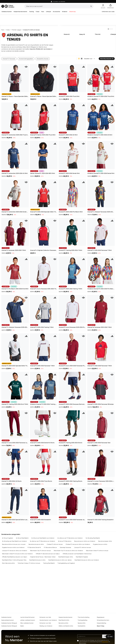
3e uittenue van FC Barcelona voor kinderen (42, 541)
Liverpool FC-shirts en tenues (83, 547)
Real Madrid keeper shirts (66, 557)
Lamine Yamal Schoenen (27, 617)
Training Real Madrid (49, 563)
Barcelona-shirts (63, 623)
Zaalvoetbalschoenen (8, 620)
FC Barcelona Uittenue (50, 547)
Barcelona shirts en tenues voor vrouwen (14, 544)
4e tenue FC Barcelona (65, 541)
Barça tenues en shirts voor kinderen (85, 541)
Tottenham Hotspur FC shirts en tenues (29, 563)
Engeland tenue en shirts (100, 544)
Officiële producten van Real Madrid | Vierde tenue (77, 554)
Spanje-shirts (82, 623)
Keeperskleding (101, 623)
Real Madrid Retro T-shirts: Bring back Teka (14, 560)
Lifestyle (48, 12)
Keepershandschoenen (20, 12)
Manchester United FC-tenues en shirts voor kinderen (17, 554)
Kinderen (65, 12)
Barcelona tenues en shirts (36, 544)
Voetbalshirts (82, 626)
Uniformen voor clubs (108, 12)
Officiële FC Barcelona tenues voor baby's (48, 554)
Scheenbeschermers (103, 620)
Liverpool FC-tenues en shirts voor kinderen (15, 551)
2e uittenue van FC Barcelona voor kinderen (70, 538)
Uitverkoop (72, 12)
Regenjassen (101, 617)
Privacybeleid (105, 642)
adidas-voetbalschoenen (28, 620)
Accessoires (56, 12)
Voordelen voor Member (58, 2)
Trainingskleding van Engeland (66, 563)
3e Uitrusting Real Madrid (93, 538)
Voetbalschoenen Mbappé (9, 623)
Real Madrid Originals (82, 557)
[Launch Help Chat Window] (110, 637)
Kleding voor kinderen (46, 626)
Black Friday (101, 626)
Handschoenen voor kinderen (48, 620)
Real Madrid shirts (64, 620)
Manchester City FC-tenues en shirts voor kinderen (68, 551)
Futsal (38, 12)
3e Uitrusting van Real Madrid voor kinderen (14, 541)
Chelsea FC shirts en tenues (55, 544)
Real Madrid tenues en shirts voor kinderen (87, 560)
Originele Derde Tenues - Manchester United (43, 557)
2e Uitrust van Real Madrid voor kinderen (43, 538)
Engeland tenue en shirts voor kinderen (13, 547)
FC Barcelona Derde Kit (34, 547)
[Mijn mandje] (110, 6)
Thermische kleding (83, 617)
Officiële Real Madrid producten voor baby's (15, 557)
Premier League (16, 30)
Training (31, 12)
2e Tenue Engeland (7, 538)
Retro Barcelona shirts (8, 563)
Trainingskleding (82, 620)
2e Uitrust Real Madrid (22, 538)
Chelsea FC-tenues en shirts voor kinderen (78, 544)
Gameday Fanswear (65, 547)
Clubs (8, 30)
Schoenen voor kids (45, 617)
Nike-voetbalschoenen (27, 623)
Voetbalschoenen (7, 12)
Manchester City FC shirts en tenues (40, 551)
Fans (43, 12)
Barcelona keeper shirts (105, 541)
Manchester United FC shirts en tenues (97, 551)
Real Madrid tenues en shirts (37, 560)
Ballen (22, 626)
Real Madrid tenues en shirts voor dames (60, 560)
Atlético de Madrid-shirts (66, 626)
